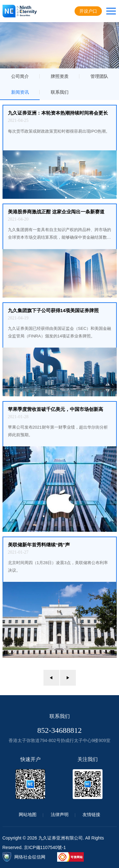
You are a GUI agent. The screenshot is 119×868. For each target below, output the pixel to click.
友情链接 (91, 815)
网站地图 (28, 815)
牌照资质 (60, 76)
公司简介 (20, 76)
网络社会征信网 (30, 857)
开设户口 (88, 11)
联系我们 (60, 92)
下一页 (68, 678)
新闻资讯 (20, 92)
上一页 (51, 678)
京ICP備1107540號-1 (45, 847)
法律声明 (60, 815)
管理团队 (99, 76)
